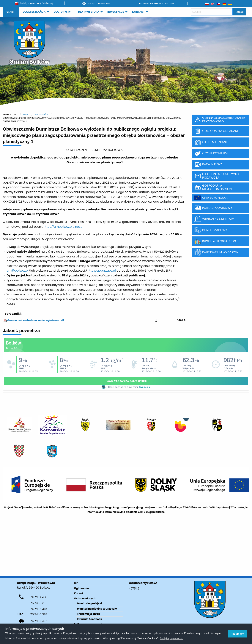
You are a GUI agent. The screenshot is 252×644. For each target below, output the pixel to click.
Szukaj (240, 12)
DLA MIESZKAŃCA (34, 12)
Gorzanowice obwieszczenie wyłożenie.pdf (36, 320)
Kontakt (79, 594)
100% (161, 4)
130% (172, 4)
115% (167, 4)
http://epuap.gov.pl (102, 271)
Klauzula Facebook (89, 619)
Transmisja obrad (89, 614)
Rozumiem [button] (237, 634)
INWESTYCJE (116, 12)
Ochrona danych (85, 599)
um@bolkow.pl (18, 271)
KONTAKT (138, 12)
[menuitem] (11, 12)
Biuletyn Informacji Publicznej (34, 3)
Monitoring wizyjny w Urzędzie (97, 609)
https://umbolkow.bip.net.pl (63, 227)
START (11, 12)
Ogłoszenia (81, 588)
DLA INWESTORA (89, 12)
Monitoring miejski (89, 604)
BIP (76, 583)
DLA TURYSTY (62, 12)
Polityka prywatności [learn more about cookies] (172, 638)
